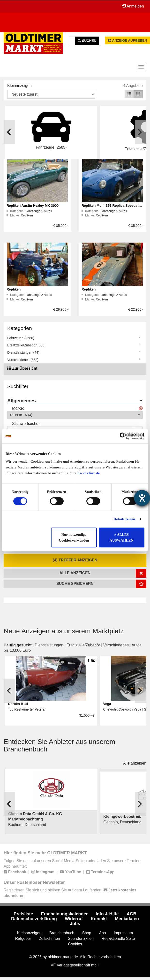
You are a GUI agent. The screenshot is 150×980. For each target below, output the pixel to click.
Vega (107, 704)
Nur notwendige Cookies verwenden (74, 537)
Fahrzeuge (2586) (21, 338)
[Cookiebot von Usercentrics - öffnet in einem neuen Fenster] (123, 436)
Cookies (75, 944)
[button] (75, 415)
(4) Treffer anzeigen (75, 560)
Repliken (27, 215)
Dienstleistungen (49, 645)
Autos (48, 211)
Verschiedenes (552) (23, 360)
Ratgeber (23, 938)
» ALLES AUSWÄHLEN (121, 537)
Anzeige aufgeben (127, 40)
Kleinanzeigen (19, 86)
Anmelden (133, 6)
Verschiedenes (116, 645)
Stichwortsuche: (26, 424)
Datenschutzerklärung (34, 919)
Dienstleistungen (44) (23, 352)
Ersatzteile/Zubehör (83, 645)
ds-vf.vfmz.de (89, 473)
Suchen (87, 41)
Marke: (18, 408)
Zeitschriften (49, 938)
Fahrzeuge (33, 211)
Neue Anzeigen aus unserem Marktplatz (64, 631)
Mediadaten (127, 919)
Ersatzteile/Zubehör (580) (26, 345)
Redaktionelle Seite (118, 938)
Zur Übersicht (25, 368)
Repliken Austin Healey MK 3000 (33, 206)
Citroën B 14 (18, 704)
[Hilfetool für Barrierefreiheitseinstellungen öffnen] (142, 498)
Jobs (75, 924)
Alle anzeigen (135, 763)
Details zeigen (124, 519)
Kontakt (99, 919)
